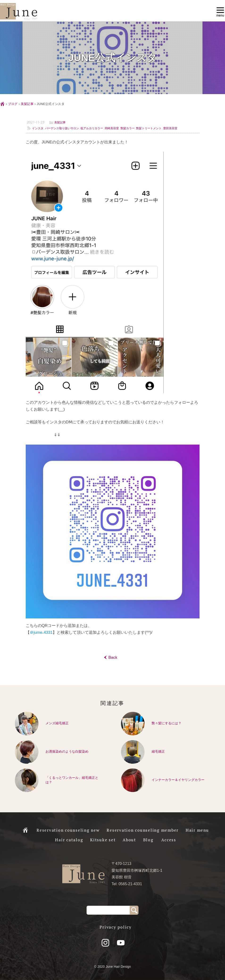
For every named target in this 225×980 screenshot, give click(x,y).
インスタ (38, 128)
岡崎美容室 (112, 128)
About (129, 840)
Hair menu (197, 830)
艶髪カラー (128, 128)
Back (112, 657)
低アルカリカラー (92, 128)
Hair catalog (69, 840)
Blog (148, 840)
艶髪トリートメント (149, 128)
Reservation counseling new (68, 830)
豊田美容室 (170, 128)
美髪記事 (27, 104)
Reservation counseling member (143, 830)
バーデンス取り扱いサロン (62, 128)
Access (169, 840)
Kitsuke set (103, 840)
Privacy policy (116, 927)
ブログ (13, 104)
